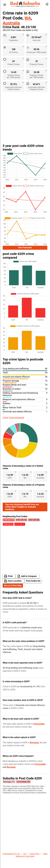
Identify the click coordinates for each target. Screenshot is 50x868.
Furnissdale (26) (23, 792)
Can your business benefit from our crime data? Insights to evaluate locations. (22, 517)
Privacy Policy (35, 864)
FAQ (25, 864)
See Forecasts (25, 248)
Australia (11, 23)
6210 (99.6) (20, 534)
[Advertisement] (25, 119)
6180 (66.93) (9, 530)
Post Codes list (33, 591)
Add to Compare (29, 586)
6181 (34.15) (21, 530)
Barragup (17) (9, 792)
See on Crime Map (13, 596)
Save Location (15, 591)
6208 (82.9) (8, 534)
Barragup (34, 753)
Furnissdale (39, 734)
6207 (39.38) (34, 530)
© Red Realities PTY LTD (11, 864)
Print (10, 586)
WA (28, 18)
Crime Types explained (13, 418)
